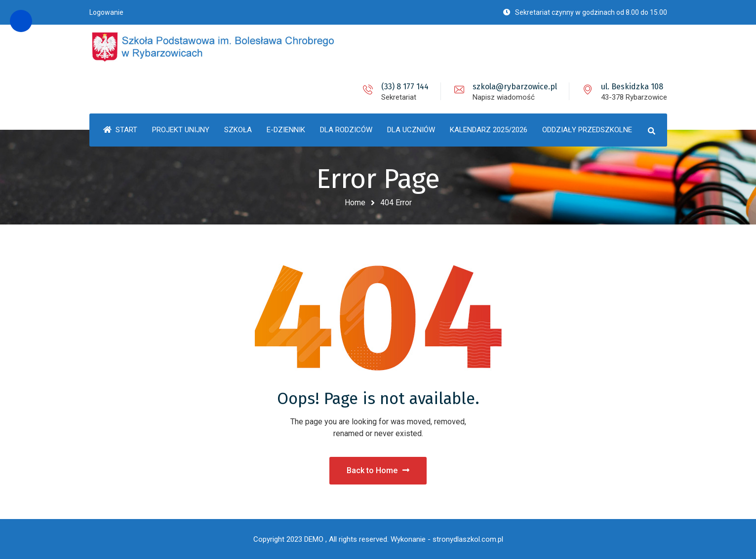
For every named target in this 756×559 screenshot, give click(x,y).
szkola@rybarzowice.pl (515, 87)
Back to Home (378, 470)
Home (355, 203)
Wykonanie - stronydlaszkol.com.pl (447, 539)
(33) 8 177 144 (405, 87)
